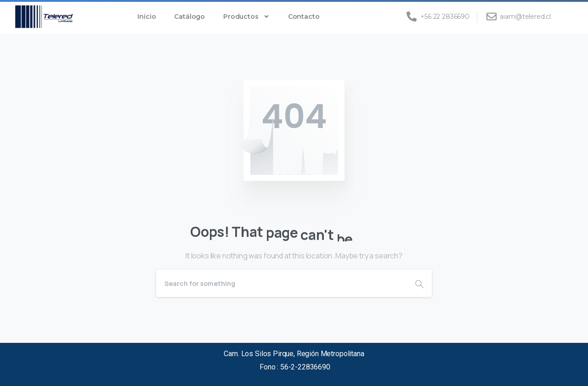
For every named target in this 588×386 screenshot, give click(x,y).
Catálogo (189, 17)
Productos (246, 17)
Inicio (147, 17)
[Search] (282, 283)
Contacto (304, 17)
